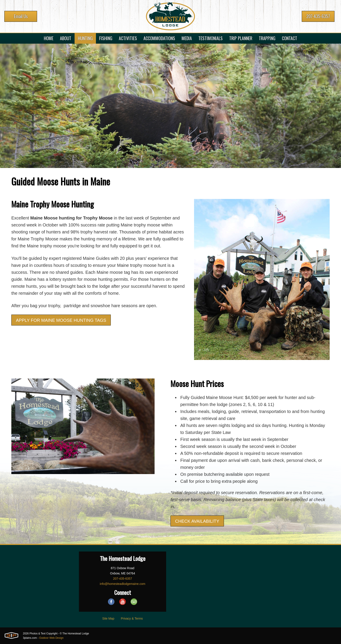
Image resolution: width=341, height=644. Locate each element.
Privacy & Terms (132, 618)
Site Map (108, 618)
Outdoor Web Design (51, 638)
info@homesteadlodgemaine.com (123, 584)
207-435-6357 (318, 16)
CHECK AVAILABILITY (197, 521)
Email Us (21, 16)
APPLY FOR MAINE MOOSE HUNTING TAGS (61, 320)
